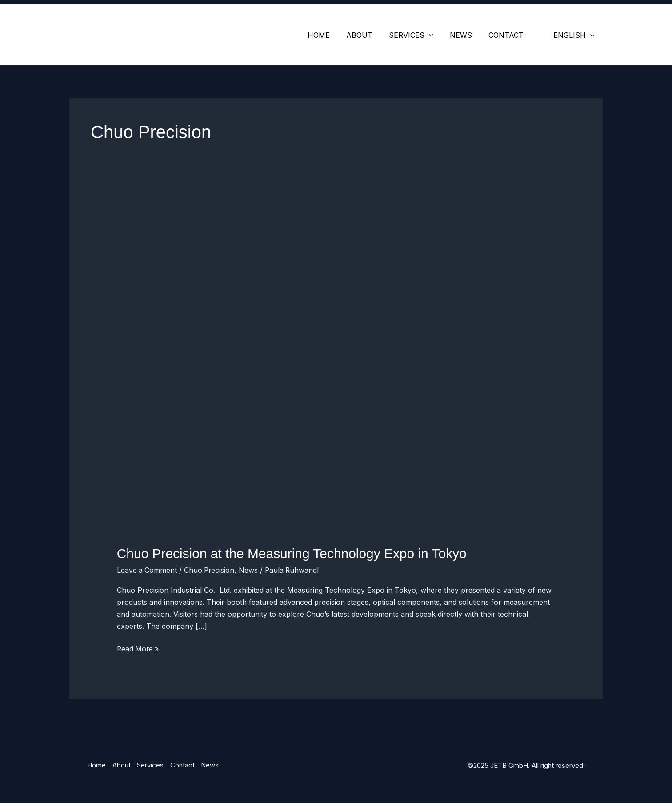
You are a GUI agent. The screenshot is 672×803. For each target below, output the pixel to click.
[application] (437, 35)
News (467, 35)
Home (332, 35)
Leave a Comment (147, 570)
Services (420, 35)
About (370, 35)
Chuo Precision (211, 570)
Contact (510, 35)
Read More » (139, 648)
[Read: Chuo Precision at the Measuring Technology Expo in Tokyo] (336, 369)
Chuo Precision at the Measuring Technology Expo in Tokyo (292, 553)
